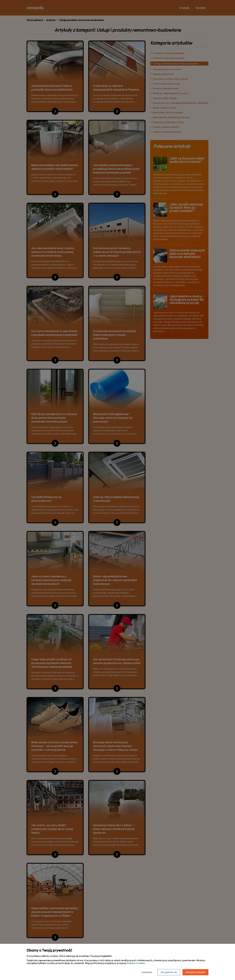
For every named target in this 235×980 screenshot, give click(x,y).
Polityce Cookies (136, 963)
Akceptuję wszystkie (195, 972)
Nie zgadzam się (169, 972)
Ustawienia (147, 972)
